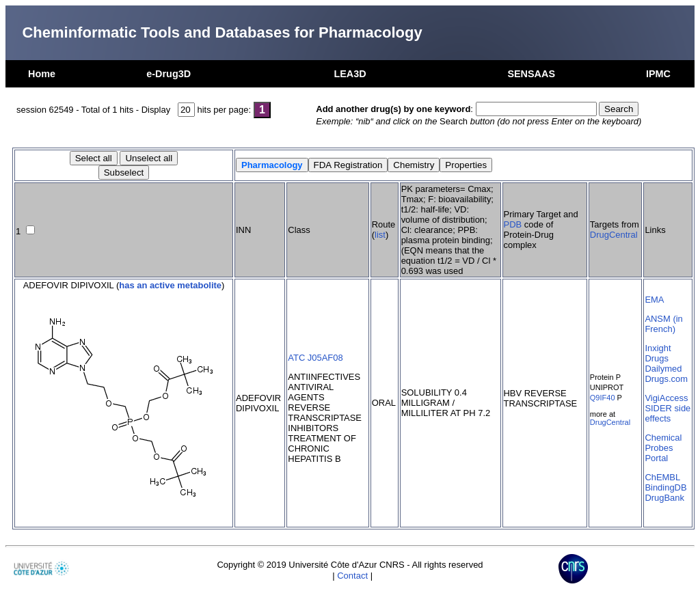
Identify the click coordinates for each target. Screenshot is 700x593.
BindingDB (665, 487)
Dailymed (663, 369)
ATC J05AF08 (315, 358)
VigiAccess (666, 398)
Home (42, 74)
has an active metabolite (170, 285)
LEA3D (350, 74)
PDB (513, 224)
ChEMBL (662, 477)
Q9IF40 (603, 398)
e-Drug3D (169, 74)
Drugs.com (666, 379)
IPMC (658, 74)
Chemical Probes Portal (663, 448)
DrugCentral (614, 235)
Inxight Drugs (658, 353)
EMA (654, 300)
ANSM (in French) (663, 324)
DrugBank (664, 498)
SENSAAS (531, 74)
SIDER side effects (668, 413)
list (380, 235)
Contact (352, 576)
